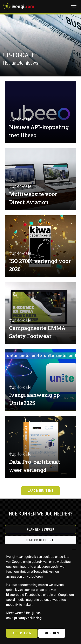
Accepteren (22, 633)
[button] (74, 7)
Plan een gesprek (40, 529)
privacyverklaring (28, 618)
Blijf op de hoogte (40, 540)
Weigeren (52, 633)
